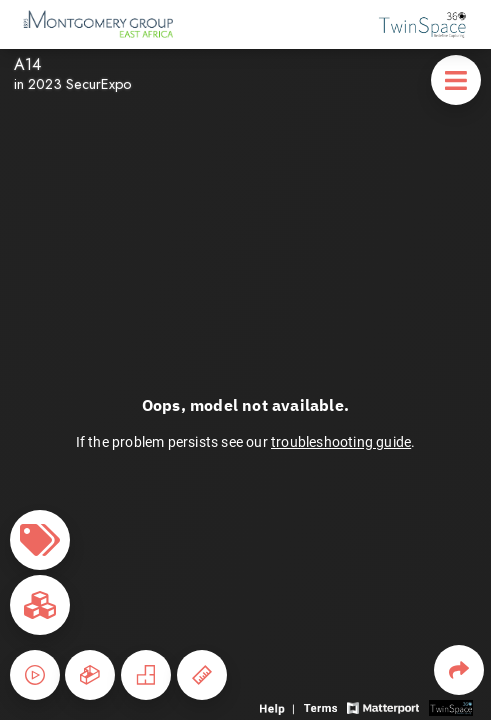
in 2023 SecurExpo (72, 84)
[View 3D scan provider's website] (451, 706)
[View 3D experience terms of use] (323, 706)
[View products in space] (456, 80)
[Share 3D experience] (459, 670)
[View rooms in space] (40, 605)
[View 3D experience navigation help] (279, 706)
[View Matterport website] (382, 706)
